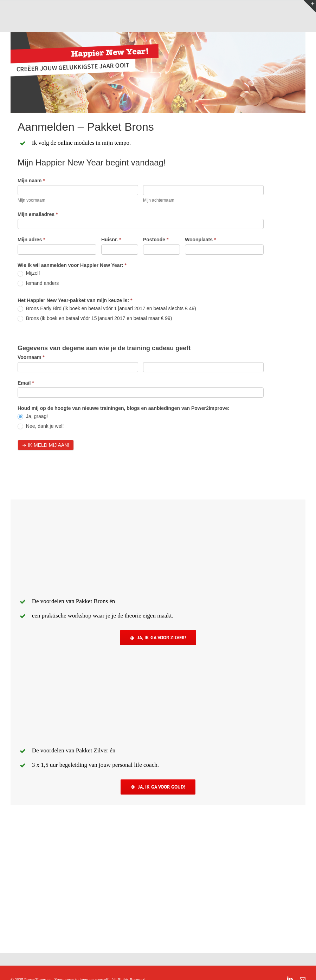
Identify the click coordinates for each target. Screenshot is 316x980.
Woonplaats (200, 240)
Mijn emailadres (38, 214)
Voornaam (31, 357)
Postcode (156, 240)
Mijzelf (29, 273)
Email (26, 383)
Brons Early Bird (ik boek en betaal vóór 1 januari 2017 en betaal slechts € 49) (107, 309)
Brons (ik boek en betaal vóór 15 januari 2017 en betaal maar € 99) (95, 318)
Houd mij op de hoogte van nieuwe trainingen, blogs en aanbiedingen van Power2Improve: (124, 408)
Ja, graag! (33, 416)
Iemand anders (38, 283)
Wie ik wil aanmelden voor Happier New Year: (72, 265)
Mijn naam (31, 181)
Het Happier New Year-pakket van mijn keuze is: (75, 300)
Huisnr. (111, 240)
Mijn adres (31, 240)
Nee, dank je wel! (41, 426)
